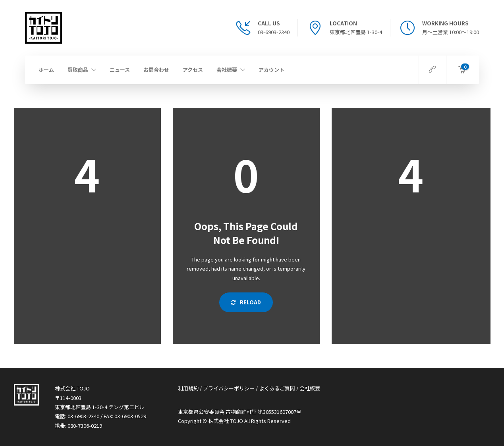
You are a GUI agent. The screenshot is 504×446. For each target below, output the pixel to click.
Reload (246, 302)
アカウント (271, 70)
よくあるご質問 (277, 388)
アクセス (193, 70)
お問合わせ (156, 70)
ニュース (120, 70)
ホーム (46, 70)
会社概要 (227, 70)
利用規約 (188, 388)
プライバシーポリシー (229, 388)
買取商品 (78, 70)
